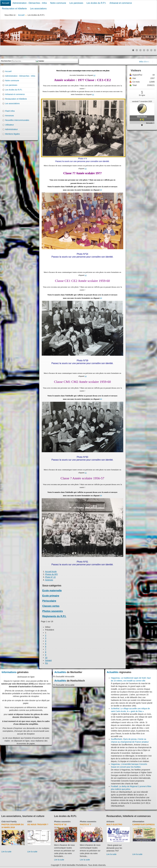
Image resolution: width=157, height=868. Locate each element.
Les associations (38, 9)
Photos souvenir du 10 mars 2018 (13, 826)
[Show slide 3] (140, 50)
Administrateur (11, 129)
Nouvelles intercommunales (17, 120)
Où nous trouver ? (38, 824)
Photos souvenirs (53, 611)
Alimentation (138, 822)
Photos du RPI (51, 574)
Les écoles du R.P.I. (96, 3)
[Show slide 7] (155, 50)
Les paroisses (76, 3)
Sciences (49, 580)
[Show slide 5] (148, 50)
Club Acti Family (9, 822)
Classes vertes (51, 606)
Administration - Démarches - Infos (30, 3)
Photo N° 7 (86, 824)
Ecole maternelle (52, 591)
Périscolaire (49, 601)
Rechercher (6, 61)
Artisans (110, 822)
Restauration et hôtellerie (14, 9)
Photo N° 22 (50, 577)
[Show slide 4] (144, 50)
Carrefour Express (144, 824)
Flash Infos (10, 111)
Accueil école (51, 572)
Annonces (9, 116)
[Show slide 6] (151, 50)
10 (46, 658)
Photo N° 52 (60, 824)
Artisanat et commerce (121, 3)
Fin (47, 663)
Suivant (48, 660)
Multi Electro (114, 824)
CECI (30, 822)
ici (94, 75)
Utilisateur (9, 125)
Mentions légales (12, 134)
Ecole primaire (51, 596)
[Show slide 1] (133, 50)
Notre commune (58, 3)
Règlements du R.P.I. (54, 616)
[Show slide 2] (137, 50)
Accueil (6, 3)
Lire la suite (6, 852)
